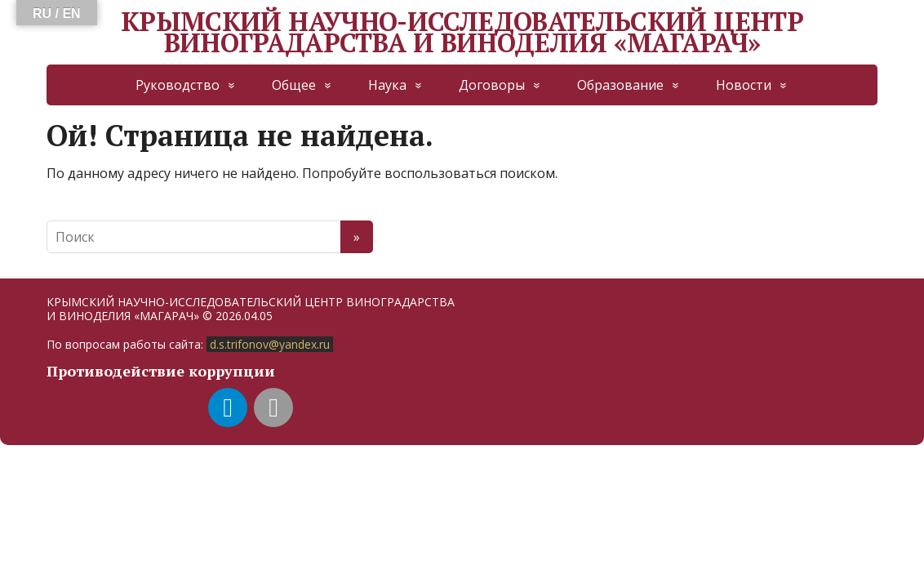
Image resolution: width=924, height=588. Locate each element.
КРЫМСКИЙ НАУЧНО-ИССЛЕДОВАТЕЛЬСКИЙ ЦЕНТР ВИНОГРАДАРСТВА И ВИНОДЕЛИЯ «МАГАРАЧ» (462, 32)
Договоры (492, 85)
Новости (744, 85)
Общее (294, 85)
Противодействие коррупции (161, 371)
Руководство (178, 85)
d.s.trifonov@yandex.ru (270, 344)
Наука (387, 85)
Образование (620, 85)
